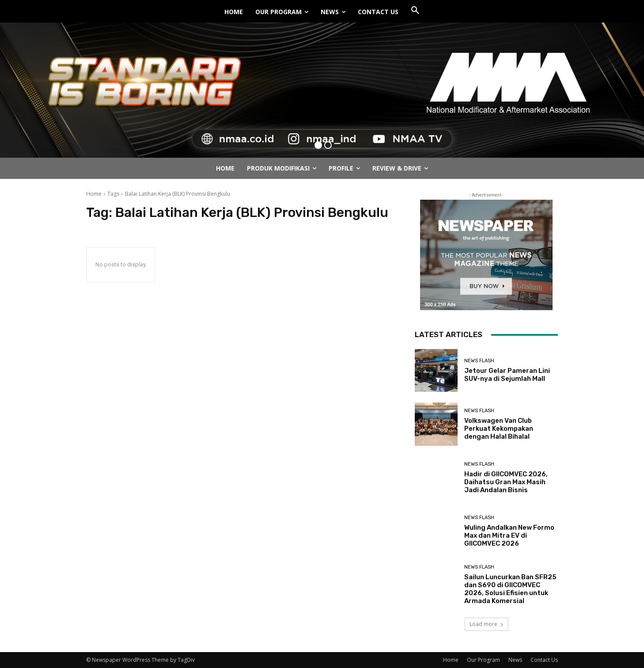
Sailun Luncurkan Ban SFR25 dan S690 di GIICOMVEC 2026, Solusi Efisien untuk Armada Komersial (510, 589)
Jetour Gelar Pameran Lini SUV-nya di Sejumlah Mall (507, 375)
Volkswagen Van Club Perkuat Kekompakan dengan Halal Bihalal (499, 429)
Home (94, 194)
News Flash (479, 361)
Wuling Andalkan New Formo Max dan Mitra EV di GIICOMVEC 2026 (509, 535)
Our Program (483, 660)
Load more (487, 624)
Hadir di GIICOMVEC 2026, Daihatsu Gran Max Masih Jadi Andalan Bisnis (506, 482)
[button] (415, 11)
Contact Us (544, 660)
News (515, 660)
